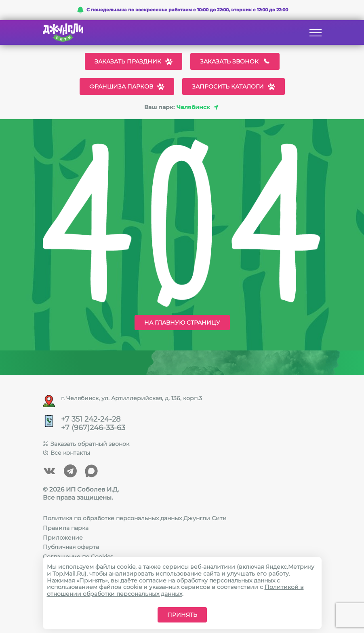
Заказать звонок (235, 61)
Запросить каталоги (234, 87)
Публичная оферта (71, 547)
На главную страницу (182, 323)
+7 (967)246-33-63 (93, 428)
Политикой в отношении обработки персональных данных (175, 590)
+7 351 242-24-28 (91, 419)
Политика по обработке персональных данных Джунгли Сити (135, 518)
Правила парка (66, 528)
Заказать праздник (134, 61)
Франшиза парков (127, 87)
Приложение (63, 538)
